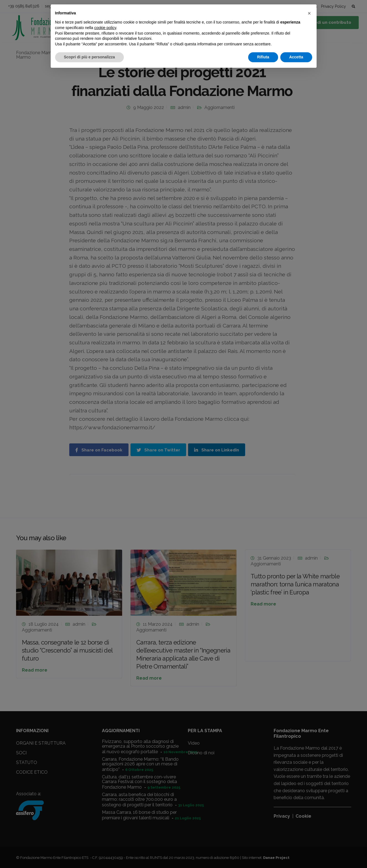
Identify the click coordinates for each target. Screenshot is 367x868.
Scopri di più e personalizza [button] (89, 57)
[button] (309, 13)
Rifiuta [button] (263, 57)
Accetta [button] (296, 57)
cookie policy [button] (105, 28)
